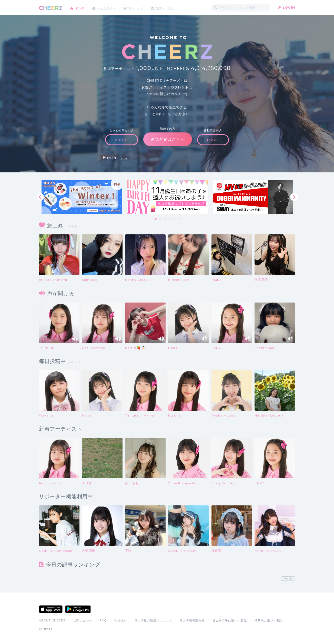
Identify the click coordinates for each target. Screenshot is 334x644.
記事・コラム (173, 8)
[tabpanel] (82, 197)
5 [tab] (174, 219)
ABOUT (122, 140)
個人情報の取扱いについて (153, 621)
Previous (40, 197)
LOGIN (289, 8)
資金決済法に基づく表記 (230, 621)
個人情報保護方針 (192, 621)
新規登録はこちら (168, 139)
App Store (51, 609)
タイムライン (109, 8)
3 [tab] (165, 219)
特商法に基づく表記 (269, 621)
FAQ (103, 621)
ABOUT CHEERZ (52, 621)
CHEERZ (51, 8)
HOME (81, 8)
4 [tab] (170, 219)
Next (294, 197)
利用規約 (121, 621)
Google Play (78, 609)
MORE (124, 158)
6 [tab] (179, 219)
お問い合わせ (83, 621)
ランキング (141, 8)
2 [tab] (160, 219)
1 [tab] (156, 219)
